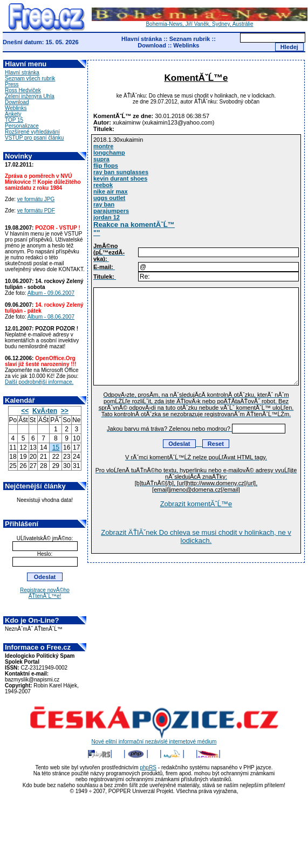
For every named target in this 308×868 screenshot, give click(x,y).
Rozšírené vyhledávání (32, 132)
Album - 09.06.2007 (51, 293)
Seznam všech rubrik (30, 78)
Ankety (13, 114)
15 (56, 447)
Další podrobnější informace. (39, 382)
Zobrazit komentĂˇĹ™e (196, 504)
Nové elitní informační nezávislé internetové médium (154, 739)
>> (65, 411)
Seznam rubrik (190, 39)
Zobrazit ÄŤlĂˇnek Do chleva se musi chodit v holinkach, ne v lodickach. (196, 536)
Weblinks (186, 45)
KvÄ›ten (45, 411)
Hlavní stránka (142, 39)
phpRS (148, 767)
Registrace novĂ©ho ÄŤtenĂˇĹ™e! (45, 593)
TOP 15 (14, 120)
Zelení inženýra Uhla (30, 96)
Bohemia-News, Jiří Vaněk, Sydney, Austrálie (200, 22)
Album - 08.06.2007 (51, 317)
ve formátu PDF (36, 211)
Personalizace (22, 126)
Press (12, 84)
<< (25, 411)
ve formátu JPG (36, 199)
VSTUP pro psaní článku (34, 138)
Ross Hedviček (23, 90)
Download (152, 45)
